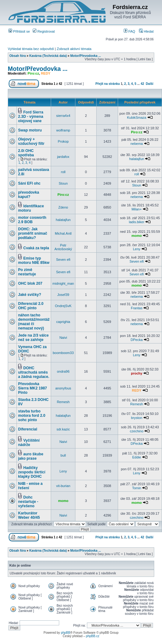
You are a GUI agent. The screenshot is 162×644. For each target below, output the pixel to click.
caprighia (63, 322)
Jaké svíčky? (30, 295)
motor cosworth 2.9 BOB (32, 220)
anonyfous (63, 388)
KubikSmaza (137, 117)
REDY (46, 73)
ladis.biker (137, 222)
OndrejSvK (63, 306)
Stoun (63, 183)
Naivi (63, 338)
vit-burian (63, 486)
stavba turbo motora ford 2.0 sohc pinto (32, 416)
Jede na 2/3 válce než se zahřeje (33, 338)
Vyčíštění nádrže (29, 443)
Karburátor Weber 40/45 (29, 515)
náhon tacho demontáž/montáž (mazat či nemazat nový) (34, 322)
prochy (137, 373)
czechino (137, 431)
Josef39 (63, 295)
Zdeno (63, 207)
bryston (137, 418)
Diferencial (28, 429)
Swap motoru (30, 130)
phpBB (65, 633)
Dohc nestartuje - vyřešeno (28, 502)
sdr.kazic (63, 429)
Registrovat (44, 31)
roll (63, 172)
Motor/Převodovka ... (85, 56)
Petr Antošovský (63, 247)
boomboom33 (63, 353)
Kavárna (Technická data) (48, 56)
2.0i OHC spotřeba (26, 153)
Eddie (137, 457)
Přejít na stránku (107, 84)
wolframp (63, 130)
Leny (137, 249)
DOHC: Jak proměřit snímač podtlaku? (33, 233)
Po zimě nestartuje (27, 272)
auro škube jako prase (31, 456)
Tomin (137, 488)
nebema (137, 144)
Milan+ (137, 209)
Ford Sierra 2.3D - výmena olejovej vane (31, 117)
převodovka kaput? (29, 195)
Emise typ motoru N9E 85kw (34, 260)
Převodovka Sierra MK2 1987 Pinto (33, 388)
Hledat (146, 31)
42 (142, 84)
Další (150, 84)
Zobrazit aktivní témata (74, 49)
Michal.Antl (63, 233)
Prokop (63, 141)
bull (63, 455)
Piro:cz (33, 73)
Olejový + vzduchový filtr (31, 141)
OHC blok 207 (30, 283)
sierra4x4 (63, 116)
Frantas (137, 308)
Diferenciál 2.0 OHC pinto (31, 306)
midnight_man (63, 283)
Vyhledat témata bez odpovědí (31, 49)
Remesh (63, 402)
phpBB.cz (93, 636)
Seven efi (63, 260)
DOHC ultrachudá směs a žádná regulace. (34, 372)
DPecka (137, 340)
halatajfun (137, 159)
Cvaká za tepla (36, 248)
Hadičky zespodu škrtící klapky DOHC (32, 472)
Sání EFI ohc (29, 183)
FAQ (129, 31)
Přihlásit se (19, 31)
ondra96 (63, 371)
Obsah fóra (18, 56)
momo (137, 236)
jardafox (63, 157)
